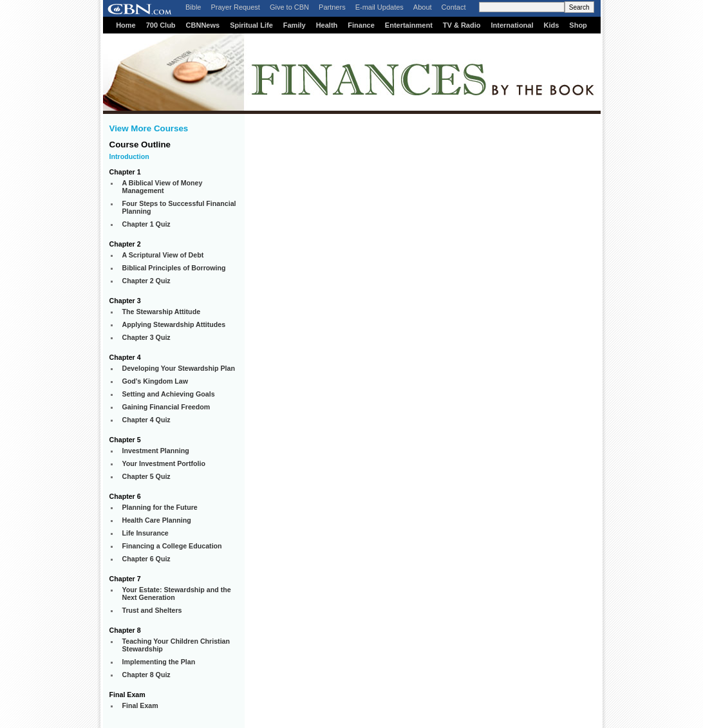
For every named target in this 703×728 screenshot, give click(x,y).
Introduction (129, 156)
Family (295, 25)
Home (126, 25)
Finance (361, 25)
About (423, 7)
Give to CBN (289, 7)
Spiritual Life (251, 25)
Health (327, 25)
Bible (193, 7)
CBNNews (203, 25)
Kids (552, 25)
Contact (454, 7)
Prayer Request (235, 7)
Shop (578, 25)
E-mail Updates (380, 7)
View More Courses (149, 128)
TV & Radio (462, 25)
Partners (332, 7)
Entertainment (409, 25)
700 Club (161, 25)
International (512, 25)
